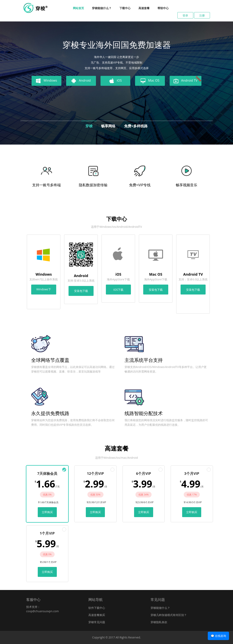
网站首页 (78, 8)
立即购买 (47, 512)
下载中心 (125, 8)
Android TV (188, 80)
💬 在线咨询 (218, 636)
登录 (185, 15)
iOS (116, 81)
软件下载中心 (97, 608)
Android (81, 81)
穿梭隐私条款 (159, 622)
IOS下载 (118, 290)
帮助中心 (163, 8)
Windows (46, 81)
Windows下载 (44, 291)
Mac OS (150, 81)
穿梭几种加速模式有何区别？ (169, 615)
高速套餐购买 (97, 615)
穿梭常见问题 (97, 622)
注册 (202, 15)
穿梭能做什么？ (102, 8)
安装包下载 (81, 291)
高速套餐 (144, 8)
